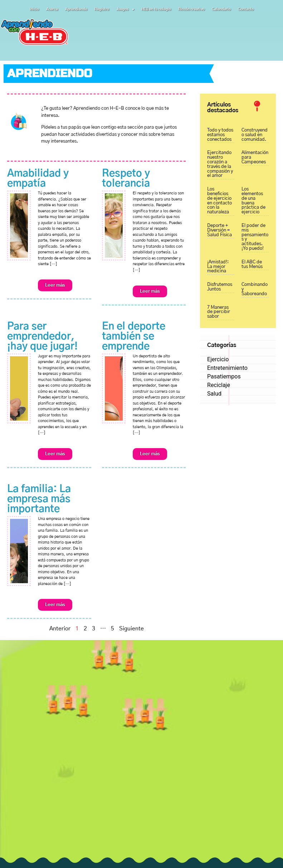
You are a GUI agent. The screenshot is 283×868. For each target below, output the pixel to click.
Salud (214, 394)
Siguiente (131, 629)
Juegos (125, 9)
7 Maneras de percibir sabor (219, 312)
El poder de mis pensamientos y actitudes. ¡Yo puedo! (255, 237)
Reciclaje (219, 385)
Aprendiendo (76, 9)
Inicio (34, 9)
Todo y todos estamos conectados (220, 135)
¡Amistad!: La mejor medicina (218, 267)
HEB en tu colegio (156, 9)
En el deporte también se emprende (134, 337)
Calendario (221, 9)
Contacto (246, 9)
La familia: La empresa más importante (39, 499)
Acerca (52, 9)
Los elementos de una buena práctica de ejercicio (253, 201)
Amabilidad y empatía (38, 179)
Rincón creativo (191, 9)
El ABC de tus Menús (252, 264)
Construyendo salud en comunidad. (255, 135)
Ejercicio (218, 359)
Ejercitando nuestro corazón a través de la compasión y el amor (220, 164)
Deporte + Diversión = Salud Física (219, 230)
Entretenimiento (227, 368)
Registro (102, 9)
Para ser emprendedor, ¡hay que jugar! (42, 337)
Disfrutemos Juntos (220, 287)
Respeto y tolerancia (126, 179)
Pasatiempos (224, 376)
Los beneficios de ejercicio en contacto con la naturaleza (219, 201)
